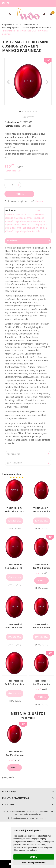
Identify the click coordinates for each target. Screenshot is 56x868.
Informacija (9, 791)
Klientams (8, 805)
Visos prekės (28, 718)
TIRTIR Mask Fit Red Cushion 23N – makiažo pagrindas (15, 628)
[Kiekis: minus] (7, 185)
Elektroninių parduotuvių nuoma (21, 818)
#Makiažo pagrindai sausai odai (29, 218)
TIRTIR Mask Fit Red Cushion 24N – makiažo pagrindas (15, 684)
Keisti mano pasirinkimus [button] (34, 863)
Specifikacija (14, 454)
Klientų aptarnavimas (16, 798)
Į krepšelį (41, 581)
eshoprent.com (42, 818)
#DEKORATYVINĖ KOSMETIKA (19, 215)
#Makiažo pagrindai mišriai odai (32, 228)
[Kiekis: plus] (19, 185)
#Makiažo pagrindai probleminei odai (22, 231)
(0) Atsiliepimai (15, 463)
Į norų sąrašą (28, 117)
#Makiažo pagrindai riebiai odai (20, 221)
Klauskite (39, 201)
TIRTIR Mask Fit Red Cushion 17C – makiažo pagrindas (15, 568)
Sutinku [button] (34, 857)
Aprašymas (13, 241)
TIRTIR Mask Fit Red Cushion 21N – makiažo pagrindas (15, 511)
